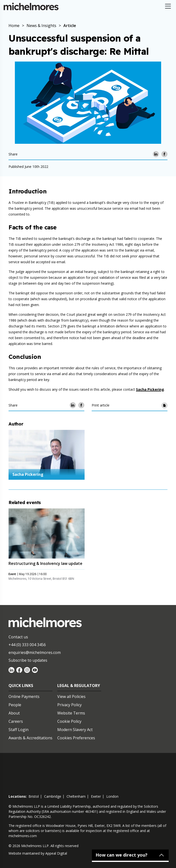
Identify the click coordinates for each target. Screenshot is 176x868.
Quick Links (21, 686)
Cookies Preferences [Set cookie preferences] (76, 738)
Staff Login (19, 730)
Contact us (18, 637)
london (112, 796)
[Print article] (164, 405)
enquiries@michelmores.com (35, 652)
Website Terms (71, 713)
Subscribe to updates (28, 660)
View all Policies (71, 696)
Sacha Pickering (150, 389)
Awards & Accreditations (30, 738)
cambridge (53, 796)
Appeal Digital (56, 853)
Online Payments (24, 696)
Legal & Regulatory (79, 686)
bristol (34, 796)
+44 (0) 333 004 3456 (27, 645)
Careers (16, 721)
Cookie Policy (69, 721)
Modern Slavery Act (75, 730)
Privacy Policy (69, 705)
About (14, 713)
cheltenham (76, 796)
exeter (96, 796)
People (15, 705)
